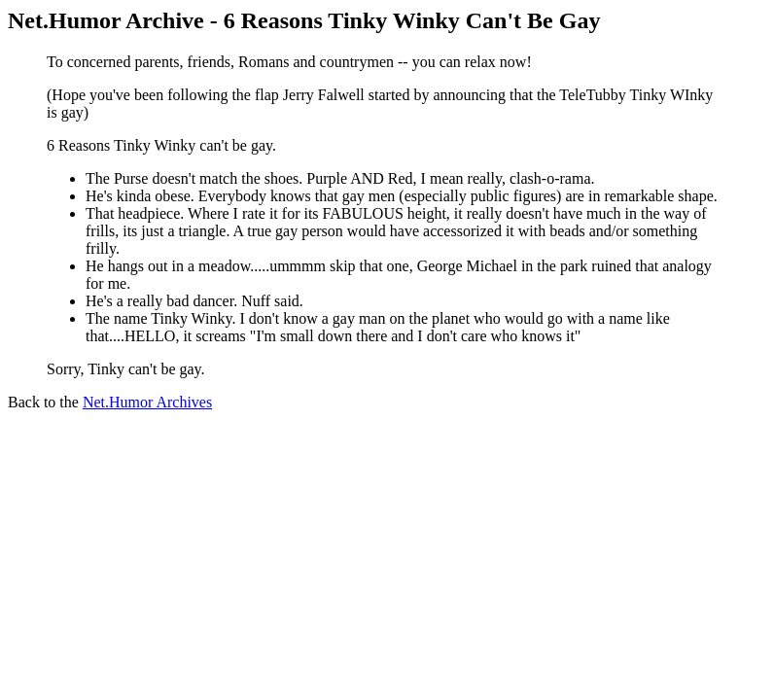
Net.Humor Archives (147, 402)
